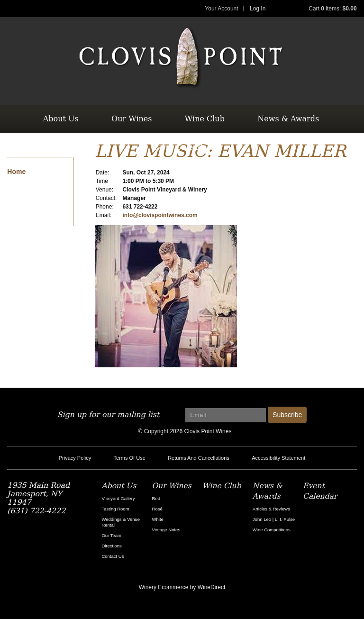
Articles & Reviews (271, 509)
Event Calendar (181, 147)
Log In (258, 9)
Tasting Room (115, 509)
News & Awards (288, 119)
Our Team (111, 535)
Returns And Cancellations (199, 458)
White (158, 519)
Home (16, 172)
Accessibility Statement (278, 458)
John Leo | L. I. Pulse (274, 519)
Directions (111, 546)
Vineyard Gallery (118, 498)
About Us (61, 119)
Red (156, 498)
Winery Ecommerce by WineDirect (182, 587)
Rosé (157, 509)
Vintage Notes (166, 530)
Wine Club (205, 119)
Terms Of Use (130, 458)
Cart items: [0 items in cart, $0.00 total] (332, 9)
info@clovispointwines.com (160, 215)
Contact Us (113, 556)
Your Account (221, 9)
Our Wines (132, 119)
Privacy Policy (75, 458)
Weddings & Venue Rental (121, 522)
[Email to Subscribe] (226, 415)
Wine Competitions (272, 530)
